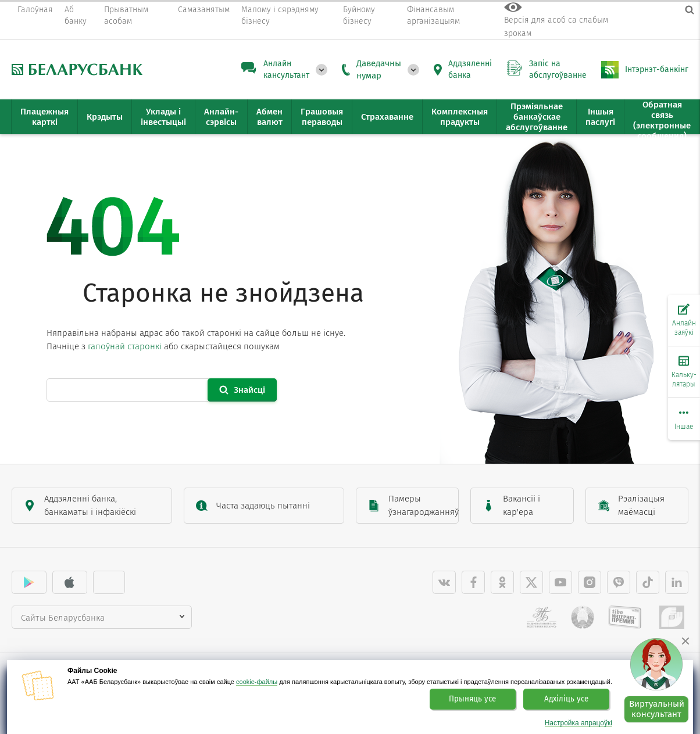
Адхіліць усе (566, 699)
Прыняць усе (472, 699)
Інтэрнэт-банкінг (657, 69)
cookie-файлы (257, 682)
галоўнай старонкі (125, 346)
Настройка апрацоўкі (578, 723)
